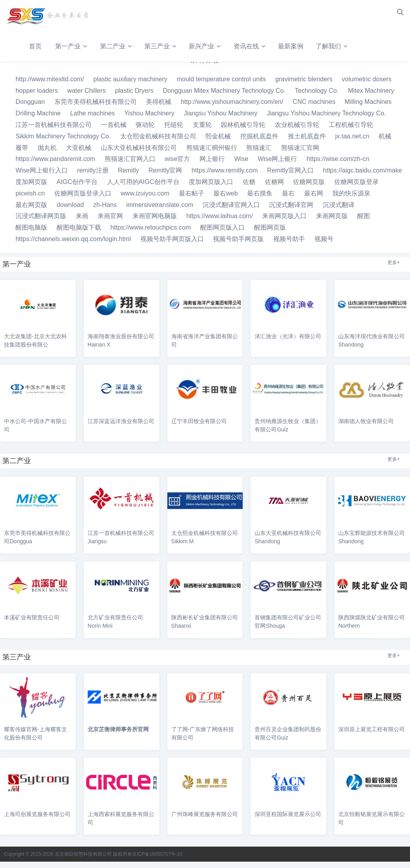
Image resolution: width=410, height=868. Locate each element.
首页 (35, 46)
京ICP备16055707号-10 (157, 860)
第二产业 (117, 46)
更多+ (394, 269)
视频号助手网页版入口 (172, 245)
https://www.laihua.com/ (220, 223)
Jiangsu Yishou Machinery (220, 120)
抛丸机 (47, 154)
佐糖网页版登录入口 (83, 200)
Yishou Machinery (149, 120)
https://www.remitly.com (225, 177)
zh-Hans (105, 211)
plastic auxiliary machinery (130, 85)
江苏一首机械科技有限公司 (54, 131)
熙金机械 (218, 143)
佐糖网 (274, 188)
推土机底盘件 (307, 143)
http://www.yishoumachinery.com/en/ (232, 108)
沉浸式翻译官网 (291, 211)
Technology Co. (317, 97)
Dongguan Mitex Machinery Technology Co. (224, 97)
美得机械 (159, 108)
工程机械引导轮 (351, 131)
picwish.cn (30, 200)
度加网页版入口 (211, 188)
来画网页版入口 (284, 223)
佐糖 (249, 188)
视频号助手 (289, 245)
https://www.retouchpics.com (150, 234)
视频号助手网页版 (238, 245)
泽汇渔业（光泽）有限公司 (288, 343)
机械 (385, 143)
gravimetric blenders (304, 85)
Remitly (128, 177)
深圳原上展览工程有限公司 (372, 736)
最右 (288, 200)
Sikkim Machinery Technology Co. (63, 143)
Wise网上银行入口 (42, 177)
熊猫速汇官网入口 (130, 166)
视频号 (324, 245)
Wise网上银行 (278, 166)
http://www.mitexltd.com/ (50, 85)
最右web (225, 200)
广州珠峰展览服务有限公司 (205, 820)
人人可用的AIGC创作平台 (143, 188)
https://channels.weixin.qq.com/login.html (73, 245)
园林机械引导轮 (243, 131)
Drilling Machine (38, 120)
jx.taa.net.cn (352, 143)
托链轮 (174, 131)
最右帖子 (192, 200)
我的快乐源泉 (351, 200)
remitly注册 (93, 177)
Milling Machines (368, 108)
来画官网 (110, 223)
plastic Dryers (134, 97)
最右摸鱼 (260, 200)
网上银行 (212, 166)
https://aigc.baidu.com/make (363, 177)
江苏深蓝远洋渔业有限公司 (121, 427)
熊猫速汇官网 (300, 154)
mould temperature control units (221, 85)
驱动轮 (145, 131)
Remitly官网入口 (290, 177)
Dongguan (30, 108)
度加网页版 (31, 188)
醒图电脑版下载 (79, 234)
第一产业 (69, 46)
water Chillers (87, 97)
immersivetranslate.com (160, 211)
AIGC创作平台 (77, 188)
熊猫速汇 (259, 154)
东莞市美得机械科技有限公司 (96, 108)
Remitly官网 (165, 177)
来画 (82, 223)
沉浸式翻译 (339, 211)
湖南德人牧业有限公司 (366, 427)
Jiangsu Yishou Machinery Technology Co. (326, 120)
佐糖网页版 (309, 188)
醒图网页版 (270, 234)
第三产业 (163, 46)
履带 (22, 154)
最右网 (314, 200)
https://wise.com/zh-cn (338, 166)
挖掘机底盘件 (259, 143)
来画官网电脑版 (155, 223)
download (70, 211)
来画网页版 (332, 223)
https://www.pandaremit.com (55, 166)
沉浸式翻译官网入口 (231, 211)
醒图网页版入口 (222, 234)
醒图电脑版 (31, 234)
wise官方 (177, 166)
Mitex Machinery (371, 97)
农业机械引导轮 (297, 131)
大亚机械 (79, 154)
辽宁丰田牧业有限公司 (199, 427)
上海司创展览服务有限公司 (37, 820)
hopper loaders (37, 97)
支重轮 (202, 131)
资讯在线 (258, 46)
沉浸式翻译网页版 (41, 223)
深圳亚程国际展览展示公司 (288, 820)
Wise (241, 166)
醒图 (364, 223)
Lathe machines (93, 120)
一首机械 (114, 131)
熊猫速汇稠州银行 (212, 154)
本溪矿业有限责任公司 (32, 624)
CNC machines (314, 108)
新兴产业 (211, 46)
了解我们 (344, 46)
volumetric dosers (367, 85)
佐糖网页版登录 (356, 188)
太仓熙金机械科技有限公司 (158, 143)
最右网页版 (31, 211)
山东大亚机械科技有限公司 (139, 154)
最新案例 (305, 46)
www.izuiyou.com (145, 200)
